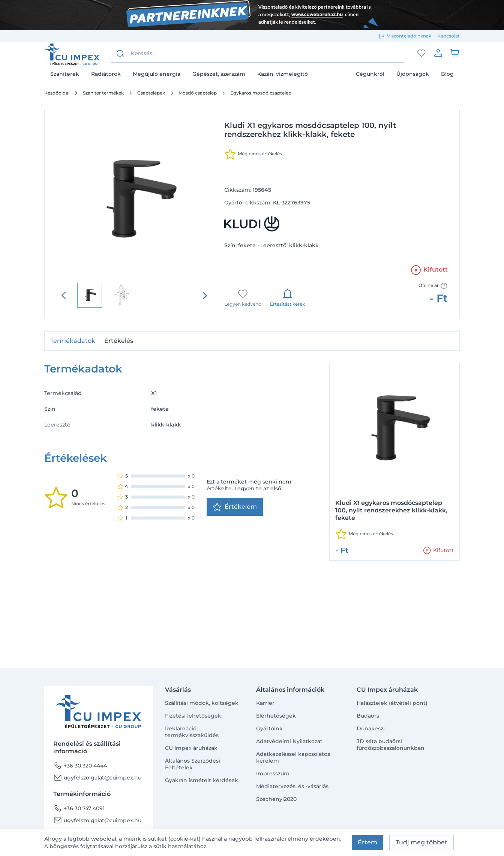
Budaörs (368, 716)
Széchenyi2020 (276, 799)
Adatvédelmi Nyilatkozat (289, 741)
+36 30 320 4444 (80, 766)
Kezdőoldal (57, 93)
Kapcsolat (448, 36)
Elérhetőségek (276, 716)
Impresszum (273, 773)
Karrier (265, 703)
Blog (447, 74)
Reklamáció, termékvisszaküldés (192, 732)
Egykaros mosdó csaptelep (261, 93)
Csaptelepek (151, 93)
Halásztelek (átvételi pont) (392, 703)
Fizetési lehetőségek (193, 716)
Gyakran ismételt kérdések (202, 780)
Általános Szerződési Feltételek (193, 764)
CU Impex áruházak (191, 748)
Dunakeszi (371, 728)
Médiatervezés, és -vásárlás (292, 786)
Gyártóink (269, 728)
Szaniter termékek (103, 93)
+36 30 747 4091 (79, 808)
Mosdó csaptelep (198, 93)
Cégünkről (370, 74)
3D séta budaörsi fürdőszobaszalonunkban (391, 745)
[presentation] (205, 296)
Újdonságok (413, 74)
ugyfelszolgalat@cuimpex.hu (97, 778)
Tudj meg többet (421, 842)
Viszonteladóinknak (409, 36)
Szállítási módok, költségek (202, 703)
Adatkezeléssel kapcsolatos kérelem (293, 757)
